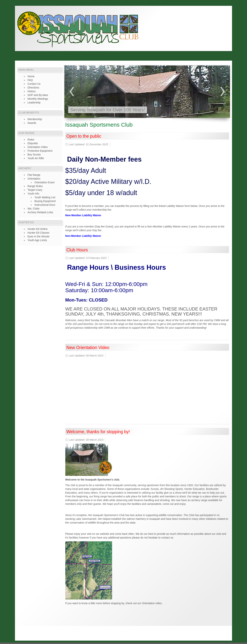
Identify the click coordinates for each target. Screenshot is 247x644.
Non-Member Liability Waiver (83, 236)
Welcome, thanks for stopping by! (98, 432)
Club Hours (77, 250)
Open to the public (84, 136)
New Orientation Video (88, 348)
